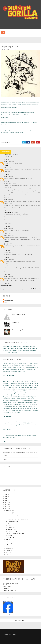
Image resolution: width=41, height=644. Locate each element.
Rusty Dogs (6, 588)
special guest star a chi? (18, 314)
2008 (6, 505)
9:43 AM (7, 264)
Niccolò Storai (8, 154)
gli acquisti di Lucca (11, 531)
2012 (6, 496)
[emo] (6, 161)
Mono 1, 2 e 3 (7, 587)
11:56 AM (7, 283)
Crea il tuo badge (6, 614)
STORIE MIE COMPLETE (10, 590)
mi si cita (8, 525)
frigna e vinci (15, 322)
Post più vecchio (36, 289)
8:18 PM (7, 198)
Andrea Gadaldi (9, 300)
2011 (6, 498)
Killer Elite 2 (6, 585)
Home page (20, 289)
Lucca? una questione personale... (15, 534)
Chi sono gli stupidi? (17, 330)
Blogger (24, 620)
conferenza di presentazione (10, 125)
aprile (8, 552)
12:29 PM (7, 233)
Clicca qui (5, 460)
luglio (8, 546)
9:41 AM (7, 257)
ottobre (8, 540)
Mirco (6, 168)
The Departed (10, 538)
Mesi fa (3, 102)
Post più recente (5, 289)
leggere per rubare (11, 529)
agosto (8, 544)
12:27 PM (7, 242)
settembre (9, 542)
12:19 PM (7, 227)
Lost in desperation (11, 517)
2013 (6, 494)
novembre (9, 513)
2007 (6, 507)
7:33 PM (7, 174)
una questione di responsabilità (15, 515)
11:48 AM (7, 275)
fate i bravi (9, 536)
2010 (6, 500)
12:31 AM (7, 251)
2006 (6, 509)
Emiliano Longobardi (7, 602)
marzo (8, 554)
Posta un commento (6, 285)
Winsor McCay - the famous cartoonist (17, 519)
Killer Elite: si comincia (12, 521)
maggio (8, 550)
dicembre (9, 511)
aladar (6, 235)
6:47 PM (7, 159)
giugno (8, 548)
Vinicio (8, 523)
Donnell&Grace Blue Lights (11, 583)
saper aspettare (10, 527)
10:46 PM (7, 210)
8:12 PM (7, 181)
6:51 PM (7, 166)
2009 (6, 502)
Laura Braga (8, 212)
